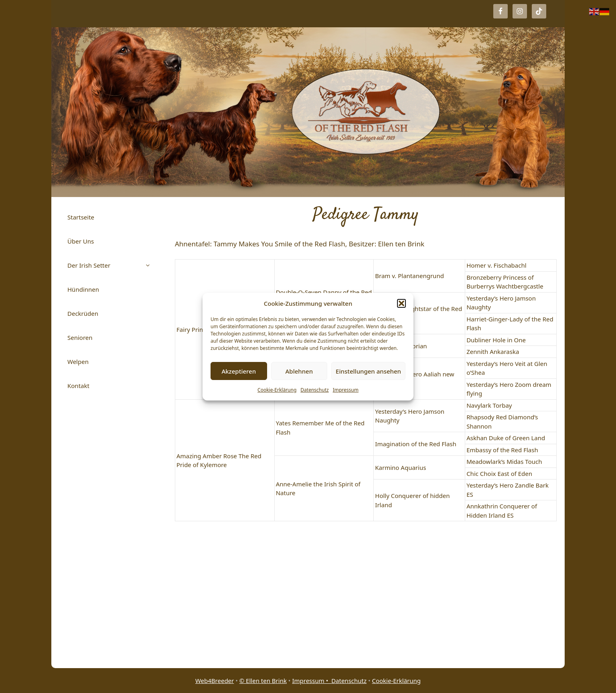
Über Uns (81, 241)
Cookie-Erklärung (277, 390)
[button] (401, 303)
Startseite (81, 217)
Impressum (346, 390)
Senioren (80, 337)
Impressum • (312, 681)
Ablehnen (299, 371)
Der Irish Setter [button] (113, 265)
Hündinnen (83, 289)
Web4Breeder (215, 681)
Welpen (78, 362)
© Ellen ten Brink (263, 681)
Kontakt (78, 386)
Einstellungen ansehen (368, 371)
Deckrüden (83, 313)
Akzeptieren (239, 371)
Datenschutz (314, 390)
